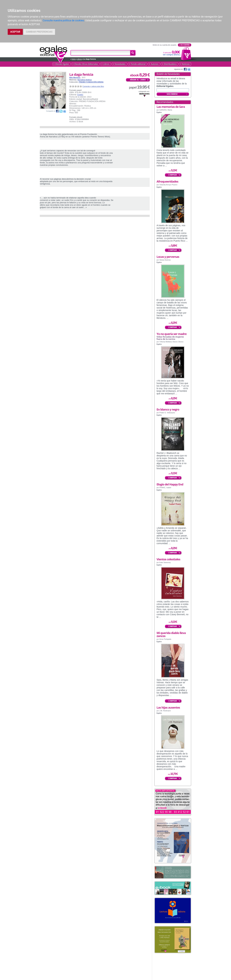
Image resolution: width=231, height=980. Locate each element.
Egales (80, 95)
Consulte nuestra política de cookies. (64, 20)
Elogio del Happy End (170, 484)
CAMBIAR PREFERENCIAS (39, 32)
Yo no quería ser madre (172, 334)
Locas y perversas (168, 257)
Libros (79, 59)
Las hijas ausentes (168, 707)
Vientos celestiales (168, 559)
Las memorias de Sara (171, 107)
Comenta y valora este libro (93, 86)
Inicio (74, 59)
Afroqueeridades (167, 181)
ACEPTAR (15, 32)
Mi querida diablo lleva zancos (171, 634)
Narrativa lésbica (85, 80)
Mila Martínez (75, 77)
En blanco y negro (168, 409)
